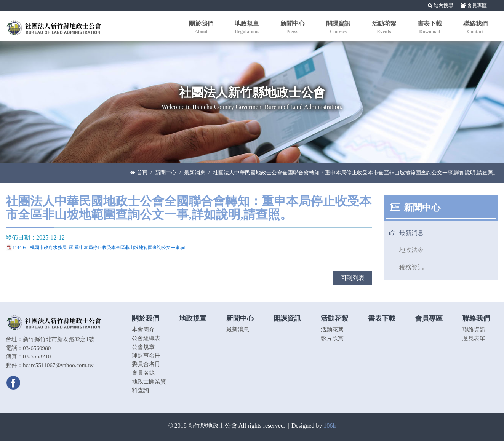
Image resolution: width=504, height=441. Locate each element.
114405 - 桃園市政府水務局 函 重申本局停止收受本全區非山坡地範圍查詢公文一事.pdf (100, 248)
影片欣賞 (332, 338)
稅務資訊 (411, 267)
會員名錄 (143, 373)
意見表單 (474, 338)
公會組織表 (146, 338)
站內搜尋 (441, 6)
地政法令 (411, 250)
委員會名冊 (146, 364)
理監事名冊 (146, 356)
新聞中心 (166, 173)
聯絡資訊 (474, 329)
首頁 (139, 173)
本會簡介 (143, 329)
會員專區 (474, 6)
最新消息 (195, 173)
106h (330, 426)
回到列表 (352, 278)
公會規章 (143, 347)
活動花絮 (332, 329)
